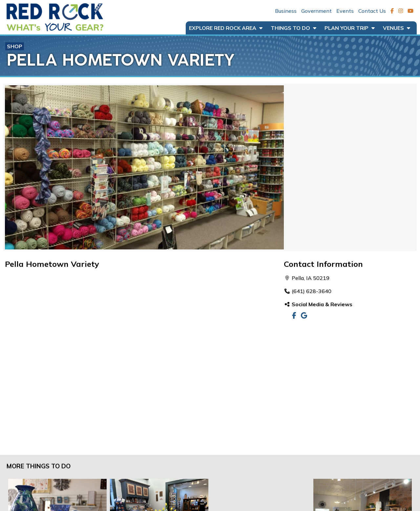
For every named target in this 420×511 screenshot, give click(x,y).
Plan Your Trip (350, 28)
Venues (397, 28)
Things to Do (294, 28)
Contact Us (372, 11)
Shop (15, 46)
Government (316, 11)
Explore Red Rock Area (226, 28)
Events (345, 11)
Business (286, 11)
